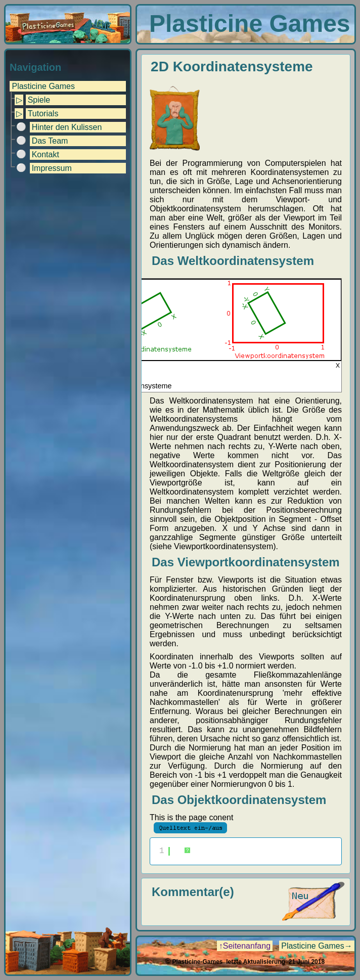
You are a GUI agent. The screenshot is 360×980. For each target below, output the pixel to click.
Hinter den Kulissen (67, 127)
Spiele (39, 100)
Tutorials (43, 114)
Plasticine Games (43, 86)
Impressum (52, 168)
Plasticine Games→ (317, 946)
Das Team (50, 141)
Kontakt (46, 154)
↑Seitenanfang (245, 946)
